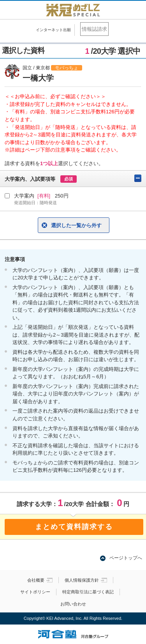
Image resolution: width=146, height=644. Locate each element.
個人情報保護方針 (86, 580)
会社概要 (40, 580)
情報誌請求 (94, 29)
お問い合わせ (73, 604)
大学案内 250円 (78, 199)
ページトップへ (126, 558)
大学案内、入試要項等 (73, 179)
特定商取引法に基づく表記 (88, 592)
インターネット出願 (53, 30)
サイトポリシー (35, 592)
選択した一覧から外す (76, 225)
